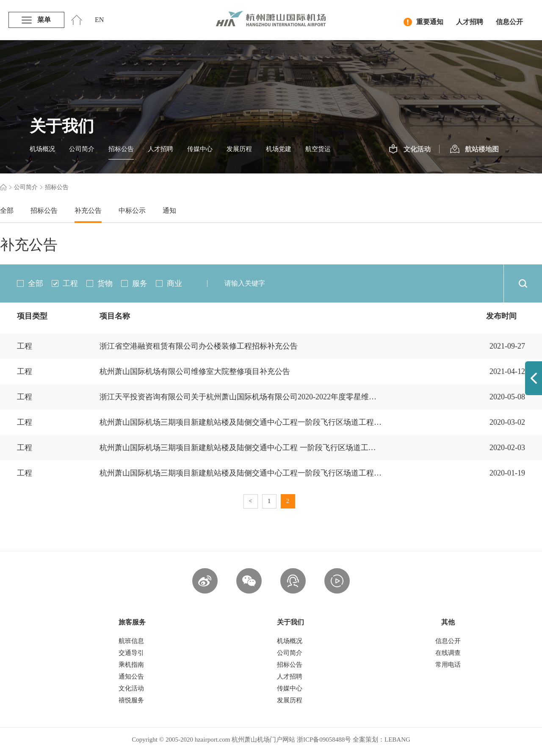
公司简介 (82, 149)
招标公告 (121, 149)
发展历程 (239, 149)
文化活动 (410, 149)
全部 (7, 210)
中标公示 (132, 210)
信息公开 (509, 22)
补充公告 (88, 210)
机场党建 (279, 149)
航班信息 (131, 641)
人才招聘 (470, 22)
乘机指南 (131, 665)
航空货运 (318, 149)
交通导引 (131, 653)
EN (99, 20)
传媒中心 (200, 149)
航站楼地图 (474, 149)
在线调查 (448, 653)
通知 (169, 210)
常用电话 (448, 665)
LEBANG (397, 740)
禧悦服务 (131, 700)
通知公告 (131, 676)
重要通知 (423, 22)
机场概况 (42, 149)
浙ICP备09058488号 (324, 740)
